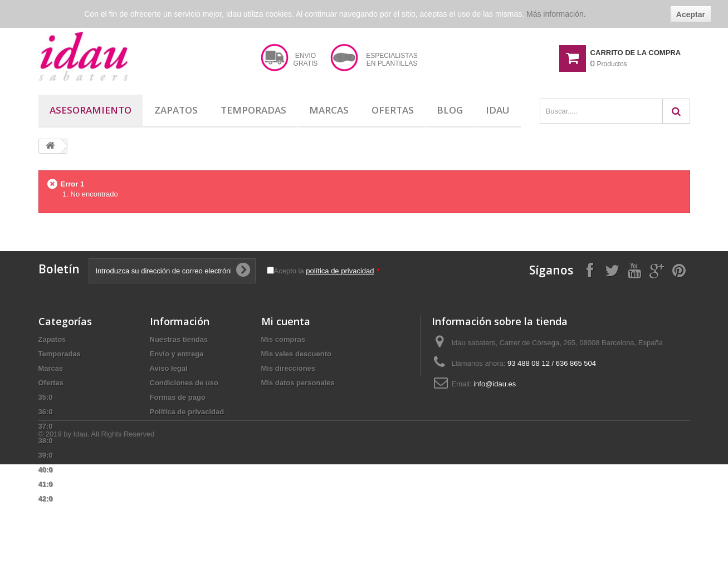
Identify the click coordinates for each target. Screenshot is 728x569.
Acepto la (327, 271)
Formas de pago (178, 397)
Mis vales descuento (296, 354)
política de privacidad (340, 271)
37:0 (46, 426)
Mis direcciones (289, 368)
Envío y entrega (177, 354)
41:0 (46, 484)
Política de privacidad (187, 412)
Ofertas (393, 110)
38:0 (46, 441)
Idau (498, 110)
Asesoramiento (91, 110)
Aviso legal (169, 368)
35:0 (46, 397)
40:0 (46, 470)
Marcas (329, 110)
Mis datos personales (298, 383)
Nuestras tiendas (179, 339)
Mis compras (283, 339)
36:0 (46, 412)
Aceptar (691, 14)
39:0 (46, 455)
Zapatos (176, 110)
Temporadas (253, 110)
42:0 (46, 499)
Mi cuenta (286, 321)
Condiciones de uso (184, 383)
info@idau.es (495, 384)
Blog (450, 110)
